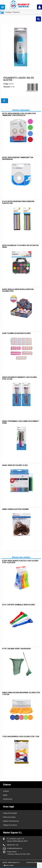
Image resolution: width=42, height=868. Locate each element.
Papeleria (16, 12)
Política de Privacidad (10, 813)
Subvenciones (8, 799)
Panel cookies (9, 865)
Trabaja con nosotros (10, 825)
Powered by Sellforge (33, 862)
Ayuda (5, 795)
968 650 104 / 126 (13, 845)
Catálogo (8, 12)
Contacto (6, 791)
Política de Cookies (9, 817)
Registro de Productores (11, 821)
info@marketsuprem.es (15, 848)
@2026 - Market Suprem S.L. (11, 862)
